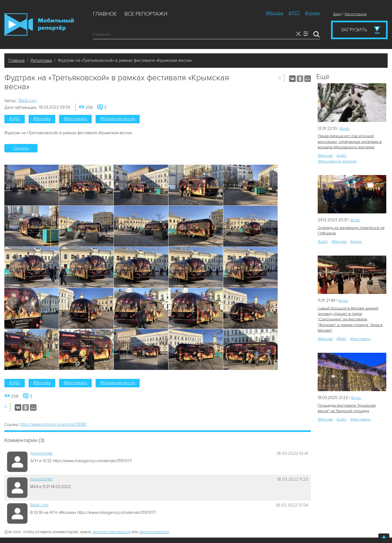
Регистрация (356, 14)
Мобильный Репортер (39, 24)
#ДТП (294, 13)
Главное (105, 14)
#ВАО (341, 332)
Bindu (345, 128)
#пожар (312, 13)
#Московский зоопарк (337, 161)
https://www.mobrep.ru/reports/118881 (53, 424)
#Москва (274, 13)
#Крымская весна (118, 119)
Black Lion (28, 100)
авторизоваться (154, 532)
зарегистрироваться (111, 532)
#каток (356, 241)
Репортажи (41, 60)
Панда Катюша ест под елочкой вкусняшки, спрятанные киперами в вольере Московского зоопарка (349, 141)
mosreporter (42, 453)
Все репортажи (146, 14)
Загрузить (354, 30)
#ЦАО (15, 119)
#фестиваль (75, 119)
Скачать (21, 148)
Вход (337, 14)
